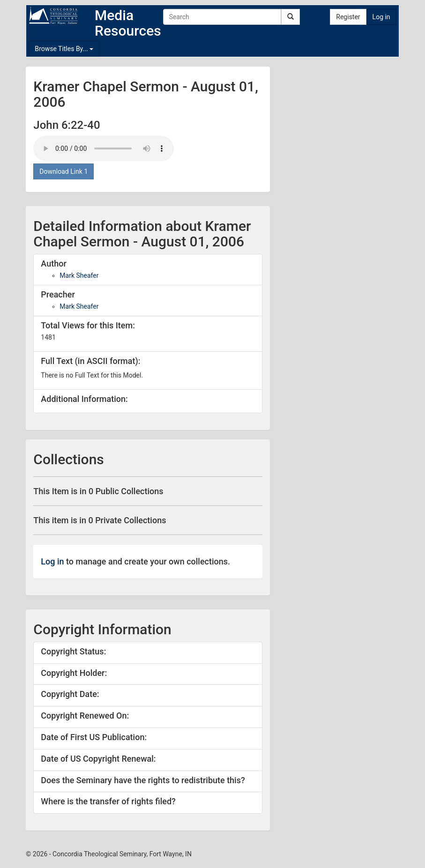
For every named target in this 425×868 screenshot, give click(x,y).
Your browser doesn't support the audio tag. (104, 148)
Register (348, 17)
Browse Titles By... (64, 49)
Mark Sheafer (79, 275)
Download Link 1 (63, 171)
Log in (381, 17)
